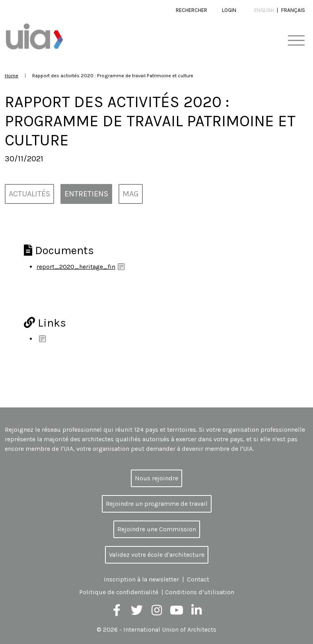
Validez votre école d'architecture (157, 555)
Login (229, 10)
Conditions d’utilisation (200, 592)
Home (12, 75)
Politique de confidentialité (119, 592)
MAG (131, 194)
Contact (198, 579)
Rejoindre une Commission (157, 529)
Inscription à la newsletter (141, 579)
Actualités (29, 194)
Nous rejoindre (156, 478)
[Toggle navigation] (296, 41)
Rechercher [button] (191, 10)
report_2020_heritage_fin (76, 267)
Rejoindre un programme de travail (157, 504)
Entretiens (86, 194)
